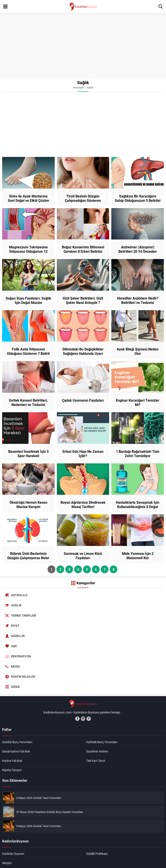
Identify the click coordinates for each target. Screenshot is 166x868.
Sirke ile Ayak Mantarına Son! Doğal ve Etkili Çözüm (28, 198)
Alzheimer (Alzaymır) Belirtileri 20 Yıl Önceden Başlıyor (138, 251)
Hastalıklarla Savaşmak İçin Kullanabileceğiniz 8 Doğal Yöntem (138, 507)
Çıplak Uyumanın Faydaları (83, 400)
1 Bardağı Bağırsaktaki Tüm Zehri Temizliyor (138, 454)
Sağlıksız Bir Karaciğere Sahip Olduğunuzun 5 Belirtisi (138, 198)
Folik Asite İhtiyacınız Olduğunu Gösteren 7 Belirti (28, 351)
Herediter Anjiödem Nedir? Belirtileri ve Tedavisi (138, 300)
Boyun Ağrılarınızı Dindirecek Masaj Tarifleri (83, 505)
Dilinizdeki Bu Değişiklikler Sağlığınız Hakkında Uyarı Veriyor (83, 353)
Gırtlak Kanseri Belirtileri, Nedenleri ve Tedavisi (28, 402)
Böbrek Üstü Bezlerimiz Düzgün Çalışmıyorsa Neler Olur (28, 558)
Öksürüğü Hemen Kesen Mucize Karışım (28, 505)
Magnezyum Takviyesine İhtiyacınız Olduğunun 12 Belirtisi (28, 251)
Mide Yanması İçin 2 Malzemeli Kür (138, 556)
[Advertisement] (83, 46)
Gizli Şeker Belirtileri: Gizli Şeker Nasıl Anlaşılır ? (83, 300)
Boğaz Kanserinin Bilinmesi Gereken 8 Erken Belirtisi (83, 249)
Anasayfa (78, 87)
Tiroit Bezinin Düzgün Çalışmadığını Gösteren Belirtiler (83, 200)
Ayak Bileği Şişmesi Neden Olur (138, 351)
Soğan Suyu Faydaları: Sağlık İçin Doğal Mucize (28, 300)
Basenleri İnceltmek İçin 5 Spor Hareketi (28, 454)
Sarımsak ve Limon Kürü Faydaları (83, 556)
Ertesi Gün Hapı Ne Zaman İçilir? (83, 454)
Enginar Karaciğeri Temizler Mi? (138, 402)
